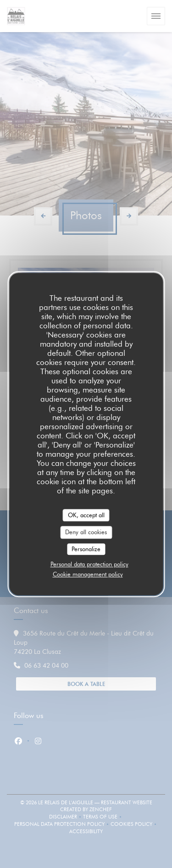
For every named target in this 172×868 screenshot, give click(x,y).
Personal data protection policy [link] (89, 564)
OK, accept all (86, 515)
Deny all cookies (86, 532)
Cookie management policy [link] (88, 574)
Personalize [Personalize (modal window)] (86, 549)
